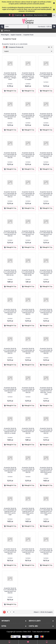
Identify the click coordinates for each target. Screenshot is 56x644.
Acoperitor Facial (28, 35)
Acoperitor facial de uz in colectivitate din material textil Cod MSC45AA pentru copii (46, 471)
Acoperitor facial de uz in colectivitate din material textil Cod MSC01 (46, 75)
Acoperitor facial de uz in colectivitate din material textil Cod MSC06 (10, 155)
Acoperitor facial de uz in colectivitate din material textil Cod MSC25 (28, 351)
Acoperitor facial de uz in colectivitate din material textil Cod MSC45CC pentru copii (10, 511)
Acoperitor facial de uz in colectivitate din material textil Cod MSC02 (10, 116)
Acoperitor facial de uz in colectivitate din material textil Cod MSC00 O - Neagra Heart (10, 76)
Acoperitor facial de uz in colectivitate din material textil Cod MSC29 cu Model (10, 431)
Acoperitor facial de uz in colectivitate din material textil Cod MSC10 (10, 194)
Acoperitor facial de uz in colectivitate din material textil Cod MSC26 (46, 351)
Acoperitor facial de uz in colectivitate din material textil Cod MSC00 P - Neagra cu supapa (28, 76)
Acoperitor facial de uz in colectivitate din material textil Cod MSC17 (46, 233)
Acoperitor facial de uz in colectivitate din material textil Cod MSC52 (46, 551)
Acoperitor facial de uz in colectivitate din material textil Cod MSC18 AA (10, 273)
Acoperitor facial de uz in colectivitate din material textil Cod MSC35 (28, 470)
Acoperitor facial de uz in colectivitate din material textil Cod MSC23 (10, 351)
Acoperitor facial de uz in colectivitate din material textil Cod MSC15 (10, 233)
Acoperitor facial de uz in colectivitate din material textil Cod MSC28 (28, 390)
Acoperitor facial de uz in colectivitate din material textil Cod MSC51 (28, 551)
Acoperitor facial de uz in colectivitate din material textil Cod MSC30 (28, 431)
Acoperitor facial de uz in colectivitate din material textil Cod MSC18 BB (28, 273)
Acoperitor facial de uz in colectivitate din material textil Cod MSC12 (46, 194)
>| (14, 612)
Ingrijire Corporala (16, 35)
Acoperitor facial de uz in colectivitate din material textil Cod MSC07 (28, 155)
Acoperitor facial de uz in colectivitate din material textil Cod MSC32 (46, 431)
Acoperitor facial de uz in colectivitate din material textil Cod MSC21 (28, 312)
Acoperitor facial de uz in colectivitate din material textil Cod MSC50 (10, 551)
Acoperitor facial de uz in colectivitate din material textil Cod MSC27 (10, 390)
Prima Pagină (5, 35)
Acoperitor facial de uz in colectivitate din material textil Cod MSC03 (28, 116)
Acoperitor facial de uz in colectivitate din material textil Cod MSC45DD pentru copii (28, 511)
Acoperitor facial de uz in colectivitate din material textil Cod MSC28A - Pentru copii (46, 391)
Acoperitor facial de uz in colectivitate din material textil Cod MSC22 (46, 312)
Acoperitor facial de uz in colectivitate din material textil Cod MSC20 (10, 312)
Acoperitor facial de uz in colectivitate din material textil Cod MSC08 (46, 155)
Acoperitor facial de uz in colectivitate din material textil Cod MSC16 (28, 233)
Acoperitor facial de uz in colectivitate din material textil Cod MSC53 (10, 590)
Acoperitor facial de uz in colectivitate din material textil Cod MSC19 (46, 273)
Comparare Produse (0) (16, 47)
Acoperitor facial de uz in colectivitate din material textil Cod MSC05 (46, 116)
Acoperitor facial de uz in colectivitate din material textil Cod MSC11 (28, 194)
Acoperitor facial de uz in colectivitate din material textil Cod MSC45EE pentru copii (46, 511)
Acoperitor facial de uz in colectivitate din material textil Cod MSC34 (10, 470)
